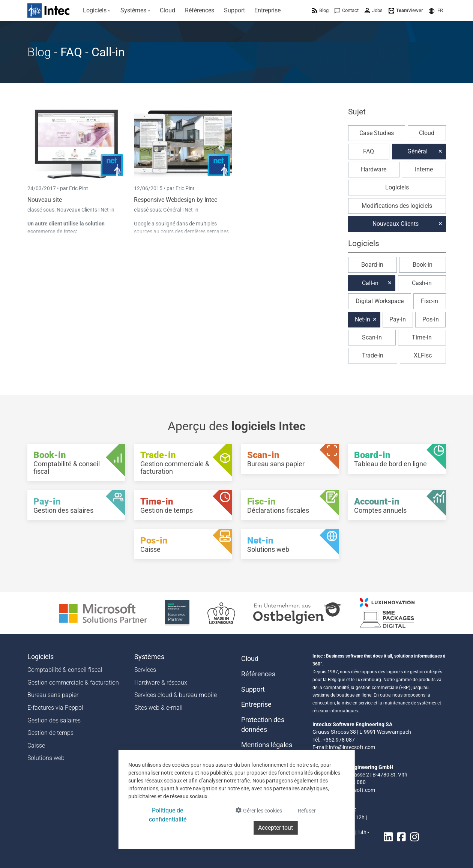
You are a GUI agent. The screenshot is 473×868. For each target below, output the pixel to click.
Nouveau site (45, 200)
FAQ (369, 151)
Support (253, 689)
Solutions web (46, 758)
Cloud (427, 133)
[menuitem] (97, 11)
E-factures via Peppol (55, 708)
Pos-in (431, 319)
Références (258, 674)
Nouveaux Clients (77, 210)
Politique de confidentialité (168, 815)
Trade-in (373, 355)
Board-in (372, 265)
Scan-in (372, 337)
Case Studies (377, 133)
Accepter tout (276, 828)
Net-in (107, 210)
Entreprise (256, 704)
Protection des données (263, 725)
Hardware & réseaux (161, 683)
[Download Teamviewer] (406, 10)
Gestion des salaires (54, 720)
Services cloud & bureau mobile (176, 695)
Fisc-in (429, 301)
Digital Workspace (380, 301)
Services (145, 670)
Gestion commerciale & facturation (73, 683)
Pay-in (398, 319)
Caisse (36, 746)
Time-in (422, 337)
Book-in (423, 265)
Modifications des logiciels (397, 206)
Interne (424, 169)
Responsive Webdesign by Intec (176, 200)
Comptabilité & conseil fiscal (65, 670)
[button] (436, 10)
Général (173, 210)
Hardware (374, 169)
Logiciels (397, 187)
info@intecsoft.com (352, 747)
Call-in (370, 283)
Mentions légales (267, 745)
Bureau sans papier (53, 695)
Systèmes (149, 657)
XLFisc (423, 355)
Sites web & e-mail (158, 708)
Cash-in (422, 283)
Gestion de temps (50, 733)
